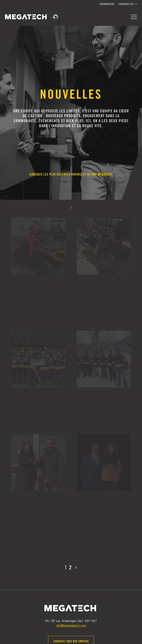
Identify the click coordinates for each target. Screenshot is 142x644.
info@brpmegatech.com (71, 626)
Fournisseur (107, 4)
